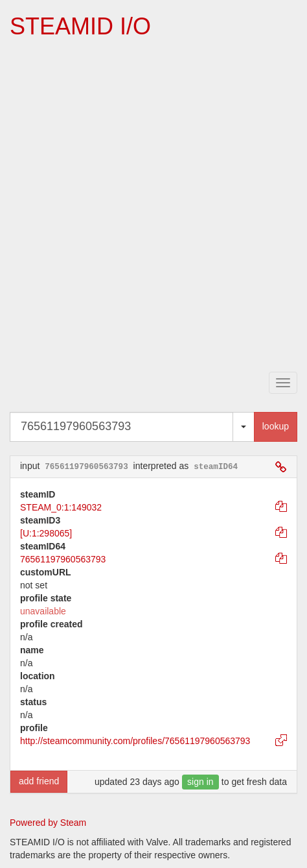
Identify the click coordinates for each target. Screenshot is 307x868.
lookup (276, 426)
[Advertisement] (153, 206)
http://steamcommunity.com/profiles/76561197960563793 (135, 741)
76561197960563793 (63, 559)
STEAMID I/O (80, 26)
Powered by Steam (48, 823)
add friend (39, 781)
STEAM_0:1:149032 (61, 507)
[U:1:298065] (46, 533)
